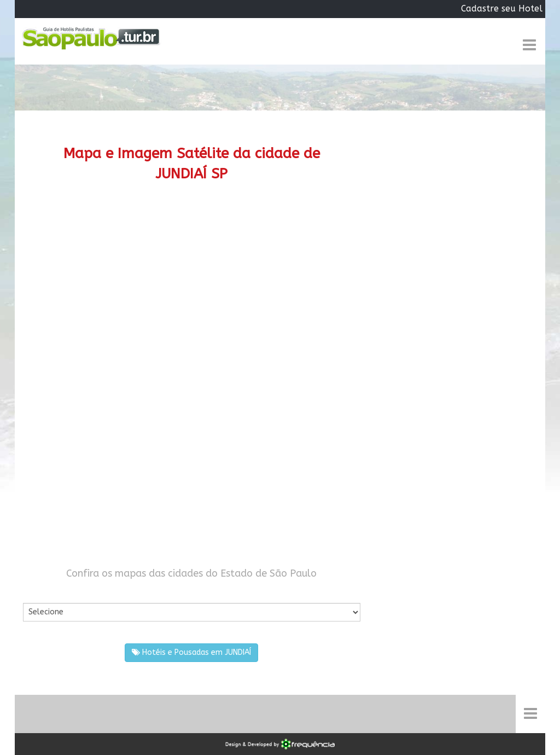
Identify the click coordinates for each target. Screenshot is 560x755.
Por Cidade (42, 592)
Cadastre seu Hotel (502, 8)
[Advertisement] (192, 288)
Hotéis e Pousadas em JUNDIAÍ (191, 652)
